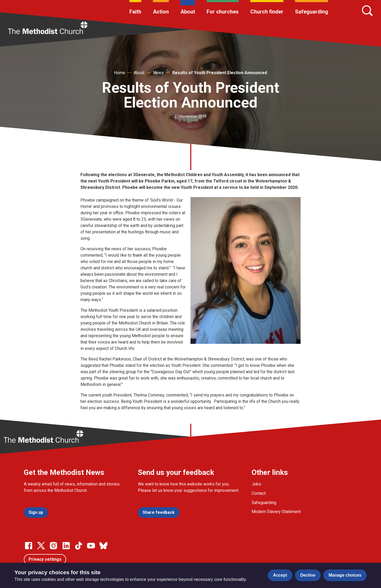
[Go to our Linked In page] (66, 546)
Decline (308, 575)
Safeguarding (312, 12)
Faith (135, 12)
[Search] (367, 11)
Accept (280, 575)
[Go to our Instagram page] (53, 546)
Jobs (256, 484)
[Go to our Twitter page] (41, 546)
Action (161, 12)
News (158, 73)
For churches (223, 12)
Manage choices (345, 575)
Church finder (267, 12)
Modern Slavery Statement (276, 512)
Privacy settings (45, 559)
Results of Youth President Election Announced (220, 73)
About (188, 12)
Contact (259, 493)
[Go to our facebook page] (29, 546)
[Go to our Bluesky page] (103, 546)
